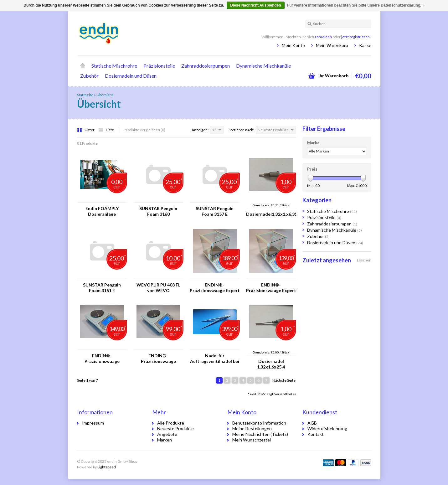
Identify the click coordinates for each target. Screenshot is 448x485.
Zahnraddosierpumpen (206, 66)
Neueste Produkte (175, 428)
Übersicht (105, 95)
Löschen (364, 260)
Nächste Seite (284, 380)
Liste (106, 130)
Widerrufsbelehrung (327, 428)
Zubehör (89, 76)
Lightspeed (107, 467)
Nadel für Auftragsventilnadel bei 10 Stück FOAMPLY (215, 359)
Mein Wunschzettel (252, 440)
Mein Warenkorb (332, 45)
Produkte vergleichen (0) (144, 130)
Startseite (83, 66)
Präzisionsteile (159, 66)
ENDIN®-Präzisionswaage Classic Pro (102, 359)
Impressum (93, 423)
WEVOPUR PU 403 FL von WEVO (158, 288)
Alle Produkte (171, 423)
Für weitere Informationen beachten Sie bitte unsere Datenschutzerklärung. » (356, 5)
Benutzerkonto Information (259, 423)
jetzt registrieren (355, 37)
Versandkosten (285, 394)
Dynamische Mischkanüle (263, 66)
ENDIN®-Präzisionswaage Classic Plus (158, 359)
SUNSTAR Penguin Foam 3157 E (215, 211)
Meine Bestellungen (252, 428)
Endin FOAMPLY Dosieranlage (102, 211)
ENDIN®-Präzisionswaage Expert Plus (271, 288)
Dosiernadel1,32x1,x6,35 (271, 214)
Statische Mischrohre (114, 66)
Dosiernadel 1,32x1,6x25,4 (271, 364)
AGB (312, 423)
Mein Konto (293, 45)
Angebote (167, 434)
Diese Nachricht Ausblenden (255, 5)
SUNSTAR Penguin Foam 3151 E (102, 288)
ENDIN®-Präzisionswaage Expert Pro (215, 288)
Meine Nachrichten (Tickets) (260, 434)
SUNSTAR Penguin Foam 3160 (158, 211)
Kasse (365, 45)
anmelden (323, 37)
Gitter (86, 130)
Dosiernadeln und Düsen (131, 76)
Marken (165, 440)
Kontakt (316, 434)
